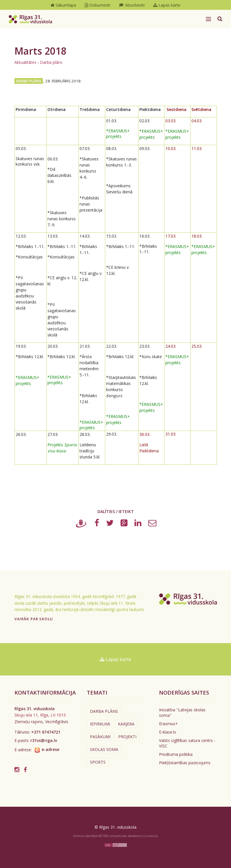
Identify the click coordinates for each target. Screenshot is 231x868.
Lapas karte (115, 659)
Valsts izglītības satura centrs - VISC (187, 743)
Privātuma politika (176, 754)
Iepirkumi (100, 724)
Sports (98, 762)
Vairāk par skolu (34, 619)
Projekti (127, 737)
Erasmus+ (168, 724)
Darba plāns (51, 62)
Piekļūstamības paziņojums (185, 763)
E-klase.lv (168, 732)
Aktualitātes (25, 62)
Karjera (126, 724)
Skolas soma (104, 749)
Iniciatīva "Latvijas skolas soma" (182, 712)
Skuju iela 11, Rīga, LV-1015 (40, 715)
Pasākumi (100, 737)
